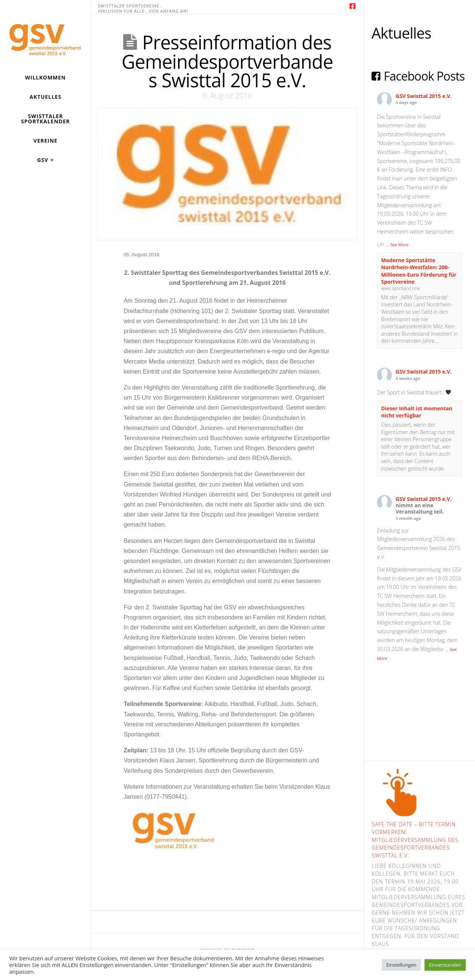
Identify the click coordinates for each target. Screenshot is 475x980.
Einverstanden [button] (445, 965)
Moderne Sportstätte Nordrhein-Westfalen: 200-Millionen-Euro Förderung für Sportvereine (419, 271)
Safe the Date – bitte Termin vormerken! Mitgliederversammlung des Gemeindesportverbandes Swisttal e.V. (415, 840)
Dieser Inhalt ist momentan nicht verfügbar (417, 412)
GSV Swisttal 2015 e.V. (424, 96)
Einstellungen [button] (401, 965)
